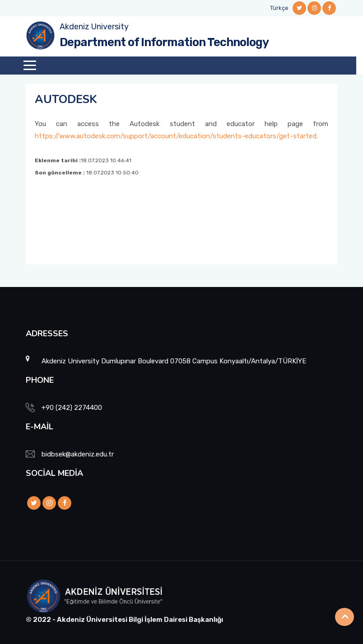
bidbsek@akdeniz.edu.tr (78, 454)
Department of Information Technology (164, 42)
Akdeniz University (94, 27)
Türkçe (279, 8)
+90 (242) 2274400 (72, 408)
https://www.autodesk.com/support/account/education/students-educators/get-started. (176, 136)
